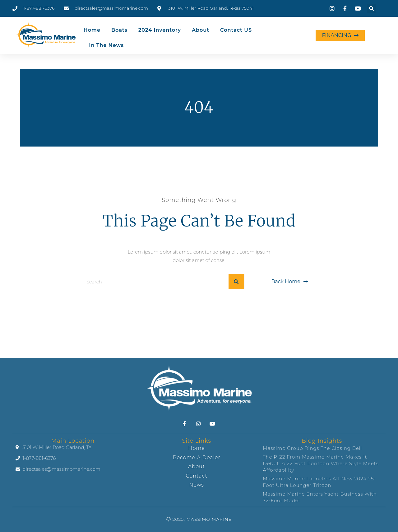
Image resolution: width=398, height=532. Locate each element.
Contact (196, 476)
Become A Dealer (197, 457)
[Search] (236, 282)
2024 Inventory (160, 30)
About (201, 30)
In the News (106, 45)
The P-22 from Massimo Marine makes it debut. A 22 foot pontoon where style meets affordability (321, 463)
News (197, 485)
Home (92, 30)
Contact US (236, 30)
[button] (372, 8)
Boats (119, 30)
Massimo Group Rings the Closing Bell (312, 448)
